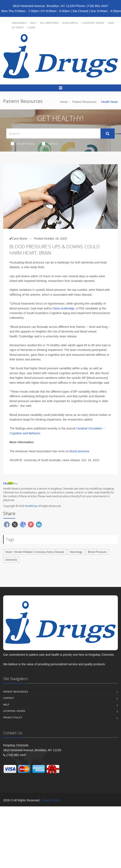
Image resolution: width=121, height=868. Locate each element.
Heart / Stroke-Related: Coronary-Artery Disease (35, 552)
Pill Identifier (49, 23)
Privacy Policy (13, 718)
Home (64, 102)
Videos (50, 144)
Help (33, 23)
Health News (23, 144)
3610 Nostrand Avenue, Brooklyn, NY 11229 (44, 6)
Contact (9, 698)
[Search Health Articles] (53, 133)
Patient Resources (84, 102)
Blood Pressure (97, 552)
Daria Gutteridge (64, 308)
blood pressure (80, 451)
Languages (19, 23)
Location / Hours (93, 23)
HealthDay (31, 506)
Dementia (11, 560)
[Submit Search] (108, 134)
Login (31, 28)
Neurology (76, 552)
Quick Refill (70, 23)
